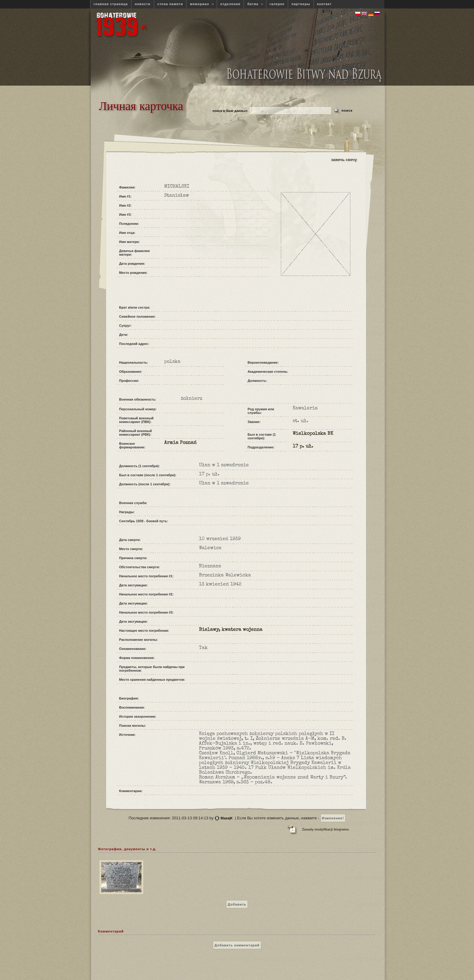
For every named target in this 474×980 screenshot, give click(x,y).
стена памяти (170, 4)
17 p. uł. (303, 447)
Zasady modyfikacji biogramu (325, 829)
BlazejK (227, 818)
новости (143, 4)
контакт (324, 4)
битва (253, 4)
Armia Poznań (180, 443)
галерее (277, 4)
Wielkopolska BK (313, 434)
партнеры (301, 4)
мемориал (200, 4)
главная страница (111, 4)
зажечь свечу (344, 160)
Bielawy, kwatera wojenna (231, 630)
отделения (231, 4)
